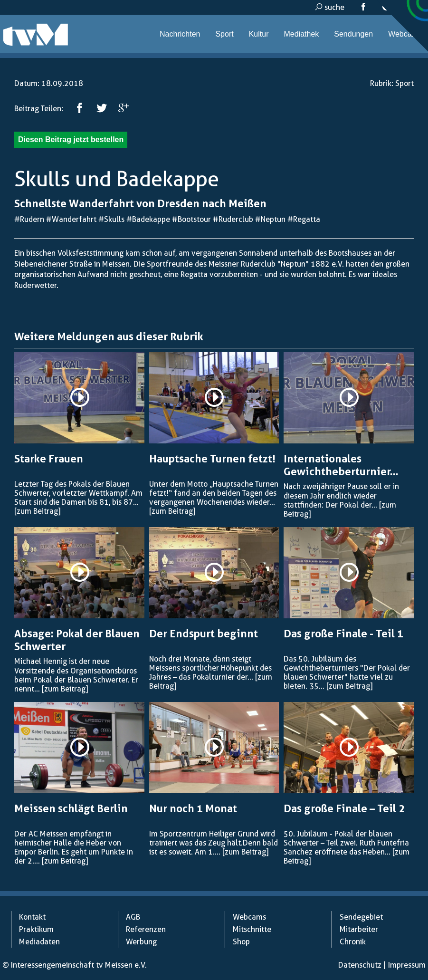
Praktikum (36, 929)
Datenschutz (360, 965)
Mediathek (301, 34)
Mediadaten (39, 942)
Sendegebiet (361, 917)
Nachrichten (180, 34)
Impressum (407, 965)
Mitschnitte (252, 929)
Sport (224, 34)
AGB (133, 917)
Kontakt (32, 917)
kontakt (400, 7)
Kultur (259, 34)
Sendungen (353, 34)
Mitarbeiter (359, 929)
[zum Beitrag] (37, 511)
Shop (241, 942)
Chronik (353, 942)
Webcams (405, 34)
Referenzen (146, 929)
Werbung (141, 942)
